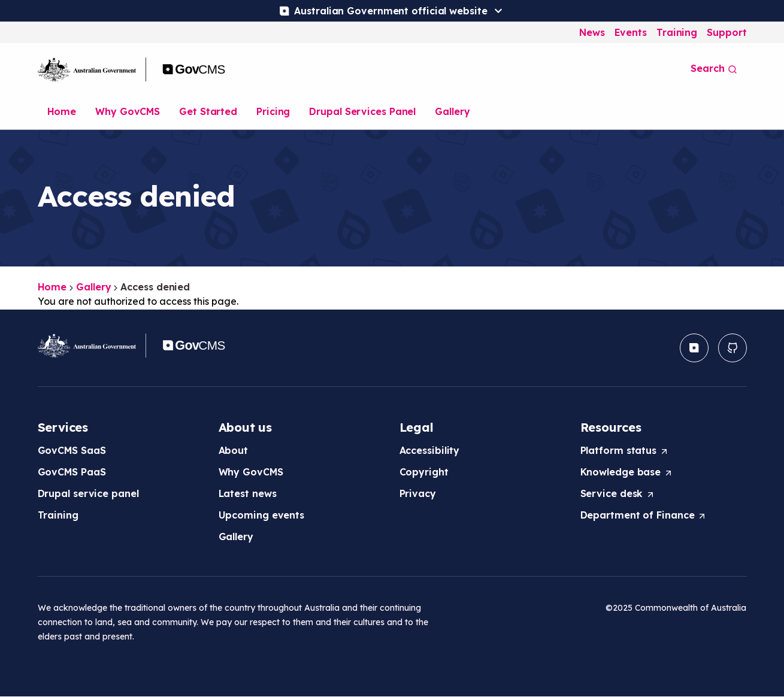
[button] (694, 348)
